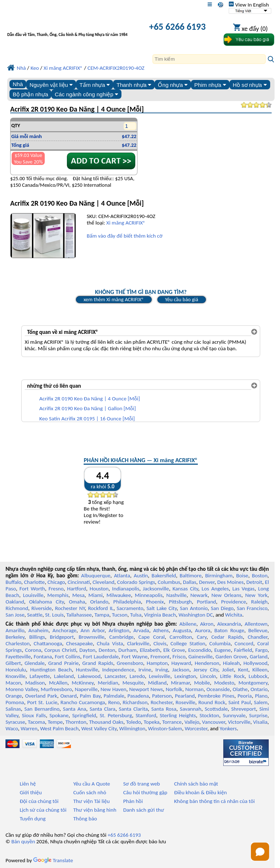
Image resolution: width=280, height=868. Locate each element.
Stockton (209, 715)
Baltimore (191, 576)
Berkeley (15, 637)
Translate (53, 860)
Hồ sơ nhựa (250, 85)
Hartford (77, 589)
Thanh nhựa (134, 85)
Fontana (43, 657)
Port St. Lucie (42, 702)
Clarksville (138, 643)
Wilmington (132, 728)
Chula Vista (110, 643)
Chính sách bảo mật (196, 784)
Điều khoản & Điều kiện (201, 792)
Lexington (185, 676)
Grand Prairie (63, 663)
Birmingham (219, 576)
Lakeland (64, 676)
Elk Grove (174, 650)
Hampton (157, 663)
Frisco (179, 657)
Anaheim (38, 630)
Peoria (245, 696)
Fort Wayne (135, 657)
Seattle (35, 615)
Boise (242, 576)
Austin (141, 576)
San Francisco (252, 608)
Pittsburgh (181, 602)
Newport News (146, 689)
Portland (206, 602)
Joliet (228, 670)
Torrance (172, 722)
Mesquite (133, 683)
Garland (259, 657)
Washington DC (196, 615)
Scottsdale (216, 709)
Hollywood (255, 663)
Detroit (254, 582)
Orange (14, 696)
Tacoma (37, 722)
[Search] (209, 59)
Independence (118, 670)
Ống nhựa (173, 85)
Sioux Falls (34, 715)
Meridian (108, 683)
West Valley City (99, 728)
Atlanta (122, 576)
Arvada (141, 630)
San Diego (222, 608)
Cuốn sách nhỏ (90, 792)
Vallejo (192, 722)
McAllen (58, 683)
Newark (199, 595)
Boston (260, 576)
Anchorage (64, 630)
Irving (162, 670)
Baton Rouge (229, 630)
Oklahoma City (47, 602)
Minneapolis (149, 595)
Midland (157, 683)
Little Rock (232, 676)
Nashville (176, 595)
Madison (35, 683)
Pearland (185, 696)
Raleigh (259, 602)
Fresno (56, 589)
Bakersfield (164, 576)
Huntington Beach (51, 670)
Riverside (41, 608)
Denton (107, 650)
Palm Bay (90, 696)
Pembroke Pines (216, 696)
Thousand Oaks (106, 722)
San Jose (15, 615)
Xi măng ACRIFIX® (126, 223)
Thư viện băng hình (95, 810)
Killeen (260, 670)
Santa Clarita (133, 709)
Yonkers (228, 728)
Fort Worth (32, 589)
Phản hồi (133, 801)
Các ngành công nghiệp (87, 94)
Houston (99, 589)
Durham (128, 650)
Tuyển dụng (33, 819)
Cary (202, 637)
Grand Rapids (98, 663)
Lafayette (40, 676)
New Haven (114, 689)
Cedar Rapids (227, 637)
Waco (12, 728)
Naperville (86, 689)
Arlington (119, 630)
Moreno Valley (22, 689)
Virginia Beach (160, 615)
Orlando (99, 602)
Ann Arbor (92, 630)
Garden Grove (231, 657)
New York (256, 595)
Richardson (135, 702)
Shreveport (244, 709)
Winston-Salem (165, 728)
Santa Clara (102, 709)
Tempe (55, 722)
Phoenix (155, 602)
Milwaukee (119, 595)
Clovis (160, 643)
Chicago (56, 582)
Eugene (223, 650)
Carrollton (181, 637)
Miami (95, 595)
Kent (243, 670)
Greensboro (130, 663)
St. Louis (54, 615)
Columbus (169, 582)
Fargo (261, 650)
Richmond (17, 608)
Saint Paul (240, 702)
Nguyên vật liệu (51, 85)
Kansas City (185, 589)
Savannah (191, 709)
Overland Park (41, 696)
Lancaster (115, 676)
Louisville (33, 595)
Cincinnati (79, 582)
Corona (33, 650)
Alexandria (229, 624)
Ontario (259, 689)
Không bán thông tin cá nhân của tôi (215, 801)
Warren (29, 728)
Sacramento (130, 608)
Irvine (145, 670)
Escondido (200, 650)
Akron (207, 624)
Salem (261, 702)
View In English (249, 5)
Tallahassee (79, 615)
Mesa (79, 595)
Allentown (256, 624)
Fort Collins (68, 657)
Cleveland (104, 582)
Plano (261, 696)
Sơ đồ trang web (142, 784)
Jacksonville (156, 589)
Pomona (15, 702)
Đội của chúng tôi (39, 801)
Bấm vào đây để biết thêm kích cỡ (124, 236)
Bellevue (258, 630)
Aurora (203, 630)
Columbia (220, 643)
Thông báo (85, 819)
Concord (244, 643)
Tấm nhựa (95, 85)
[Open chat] (260, 852)
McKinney (83, 683)
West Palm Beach (59, 728)
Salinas (13, 709)
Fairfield (243, 650)
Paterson (162, 696)
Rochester (161, 702)
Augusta (182, 630)
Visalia (260, 722)
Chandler (257, 637)
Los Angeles (215, 589)
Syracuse (15, 722)
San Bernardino (42, 709)
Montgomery (253, 683)
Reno (114, 702)
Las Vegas (243, 589)
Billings (37, 637)
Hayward (181, 663)
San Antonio (194, 608)
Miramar (180, 683)
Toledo (134, 722)
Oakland (15, 602)
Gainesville (200, 657)
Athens (161, 630)
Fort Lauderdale (101, 657)
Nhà (18, 84)
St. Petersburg (116, 715)
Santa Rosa (164, 709)
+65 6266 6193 (177, 27)
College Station (188, 643)
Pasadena (138, 696)
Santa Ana (75, 709)
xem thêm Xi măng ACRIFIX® (114, 299)
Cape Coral (152, 637)
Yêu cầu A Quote (91, 784)
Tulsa (136, 615)
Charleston (17, 643)
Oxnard (69, 696)
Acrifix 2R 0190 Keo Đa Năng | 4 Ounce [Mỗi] (90, 399)
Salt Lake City (162, 608)
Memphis (58, 595)
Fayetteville (18, 657)
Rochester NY (70, 608)
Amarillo (15, 630)
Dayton (87, 650)
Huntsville (87, 670)
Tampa (102, 615)
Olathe (240, 689)
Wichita (234, 615)
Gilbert (13, 663)
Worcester (196, 728)
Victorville (239, 722)
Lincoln (208, 676)
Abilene (188, 624)
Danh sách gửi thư (144, 810)
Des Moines (231, 582)
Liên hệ (28, 784)
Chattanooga (48, 643)
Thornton (76, 722)
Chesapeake (80, 643)
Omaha (77, 602)
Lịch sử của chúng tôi (43, 810)
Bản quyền (23, 841)
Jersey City (206, 670)
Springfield (84, 715)
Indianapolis (126, 589)
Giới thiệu (31, 792)
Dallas (190, 582)
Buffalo (13, 582)
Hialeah (231, 663)
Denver (207, 582)
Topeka (152, 722)
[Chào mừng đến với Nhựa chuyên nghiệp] (69, 27)
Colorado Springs (136, 582)
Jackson (181, 670)
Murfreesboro (56, 689)
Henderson (207, 663)
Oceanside (218, 689)
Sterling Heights (178, 715)
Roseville (185, 702)
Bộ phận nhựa (30, 94)
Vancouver (214, 722)
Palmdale (114, 696)
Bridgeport (62, 637)
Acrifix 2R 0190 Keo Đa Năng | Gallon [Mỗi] (88, 408)
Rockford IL (101, 608)
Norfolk (174, 689)
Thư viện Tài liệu (91, 801)
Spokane (59, 715)
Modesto (224, 683)
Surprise (258, 715)
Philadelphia (127, 602)
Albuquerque (96, 576)
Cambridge (121, 637)
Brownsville (91, 637)
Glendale (35, 663)
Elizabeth (150, 650)
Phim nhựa (210, 85)
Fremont (160, 657)
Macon (13, 683)
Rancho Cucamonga (83, 702)
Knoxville (15, 676)
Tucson (120, 615)
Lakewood (89, 676)
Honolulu (16, 670)
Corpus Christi (60, 650)
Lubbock (258, 676)
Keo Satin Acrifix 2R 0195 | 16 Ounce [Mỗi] (87, 419)
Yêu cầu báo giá (182, 299)
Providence (234, 602)
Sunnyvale (234, 715)
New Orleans (226, 595)
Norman (194, 689)
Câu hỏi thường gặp (145, 792)
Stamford (146, 715)
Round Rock (212, 702)
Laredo (137, 676)
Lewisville (160, 676)
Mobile (202, 683)
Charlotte (34, 582)
